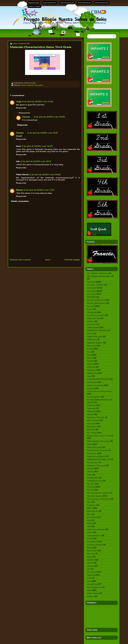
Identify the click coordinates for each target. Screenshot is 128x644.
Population (92, 453)
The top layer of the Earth (99, 499)
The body (91, 487)
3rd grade (91, 291)
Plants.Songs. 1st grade (97, 450)
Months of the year (96, 417)
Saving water (93, 462)
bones (90, 523)
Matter (90, 414)
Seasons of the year (96, 465)
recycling (91, 575)
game (89, 557)
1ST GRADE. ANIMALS (97, 273)
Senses (90, 468)
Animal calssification (96, 300)
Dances (90, 334)
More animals (93, 420)
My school (92, 427)
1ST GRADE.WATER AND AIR (100, 276)
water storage (93, 593)
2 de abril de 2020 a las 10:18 (38, 101)
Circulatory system (95, 315)
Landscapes (92, 382)
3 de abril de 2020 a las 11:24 (39, 190)
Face (89, 352)
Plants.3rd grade (94, 447)
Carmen (26, 117)
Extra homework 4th (102, 3)
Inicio (48, 260)
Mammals (91, 408)
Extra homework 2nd (67, 3)
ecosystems (92, 541)
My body (91, 424)
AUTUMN (91, 297)
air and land (92, 517)
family (90, 548)
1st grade (91, 282)
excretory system (95, 545)
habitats (90, 560)
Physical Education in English (100, 436)
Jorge (19, 101)
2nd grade (92, 288)
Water (89, 508)
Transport (91, 505)
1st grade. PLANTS (95, 285)
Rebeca (20, 190)
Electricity (91, 346)
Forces (90, 358)
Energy (90, 349)
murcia (90, 563)
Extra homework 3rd (84, 3)
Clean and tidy (93, 318)
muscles (90, 566)
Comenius (91, 324)
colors (90, 532)
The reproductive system (98, 493)
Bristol (90, 309)
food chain (92, 551)
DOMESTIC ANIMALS (97, 330)
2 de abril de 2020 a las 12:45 (37, 146)
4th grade (91, 294)
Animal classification (96, 303)
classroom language (96, 529)
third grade (39, 85)
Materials (31, 85)
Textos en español (34, 6)
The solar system (94, 496)
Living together (94, 397)
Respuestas (24, 113)
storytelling (92, 584)
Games (24, 85)
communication (94, 535)
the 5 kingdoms (94, 587)
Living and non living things (99, 391)
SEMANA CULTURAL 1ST (99, 459)
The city (90, 490)
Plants (90, 444)
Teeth (89, 475)
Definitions (92, 340)
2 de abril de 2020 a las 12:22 (49, 117)
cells (89, 526)
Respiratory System (96, 456)
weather (90, 596)
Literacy (90, 388)
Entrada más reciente (20, 260)
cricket (90, 538)
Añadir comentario (20, 201)
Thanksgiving (93, 478)
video (89, 590)
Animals (90, 306)
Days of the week (95, 337)
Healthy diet (92, 373)
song (89, 581)
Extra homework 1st (50, 3)
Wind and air (92, 511)
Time (89, 502)
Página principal (34, 3)
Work (89, 514)
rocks (89, 578)
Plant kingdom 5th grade (98, 441)
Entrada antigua (72, 260)
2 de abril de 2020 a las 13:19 (36, 161)
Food (89, 355)
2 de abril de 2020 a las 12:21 (43, 133)
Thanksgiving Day (95, 481)
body (89, 520)
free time (91, 554)
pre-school (92, 572)
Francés (90, 361)
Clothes (90, 321)
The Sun (91, 484)
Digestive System (95, 343)
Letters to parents (95, 385)
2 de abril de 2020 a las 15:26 (45, 174)
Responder (21, 108)
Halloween (91, 370)
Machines (91, 405)
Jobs (89, 376)
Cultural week (93, 327)
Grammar (91, 367)
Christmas (91, 312)
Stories (90, 471)
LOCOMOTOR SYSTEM (98, 379)
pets (89, 569)
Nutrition (91, 430)
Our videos (92, 433)
